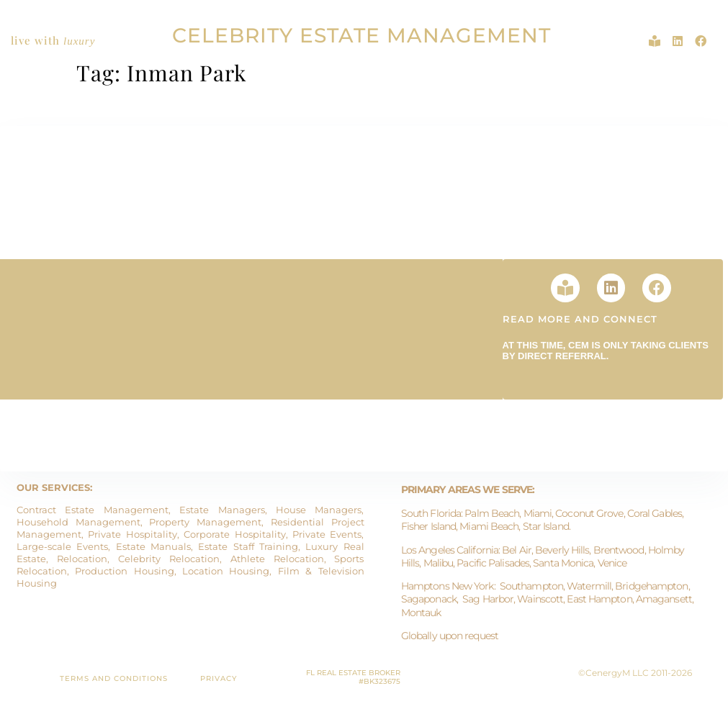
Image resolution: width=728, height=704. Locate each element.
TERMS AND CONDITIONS (114, 678)
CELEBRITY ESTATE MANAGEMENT (361, 35)
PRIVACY (219, 678)
